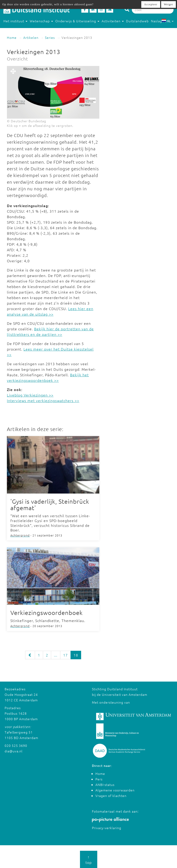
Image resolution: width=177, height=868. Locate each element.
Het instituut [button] (15, 21)
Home (12, 37)
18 (76, 655)
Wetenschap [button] (41, 21)
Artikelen (31, 37)
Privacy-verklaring (107, 828)
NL (167, 21)
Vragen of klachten (111, 796)
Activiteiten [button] (113, 21)
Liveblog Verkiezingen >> (30, 395)
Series (50, 37)
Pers (99, 779)
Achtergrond (20, 535)
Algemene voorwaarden (115, 790)
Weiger (168, 4)
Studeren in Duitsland (23, 30)
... (56, 655)
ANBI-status (105, 785)
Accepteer (151, 4)
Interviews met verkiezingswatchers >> (43, 400)
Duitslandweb (137, 21)
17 (65, 655)
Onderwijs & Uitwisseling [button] (77, 21)
